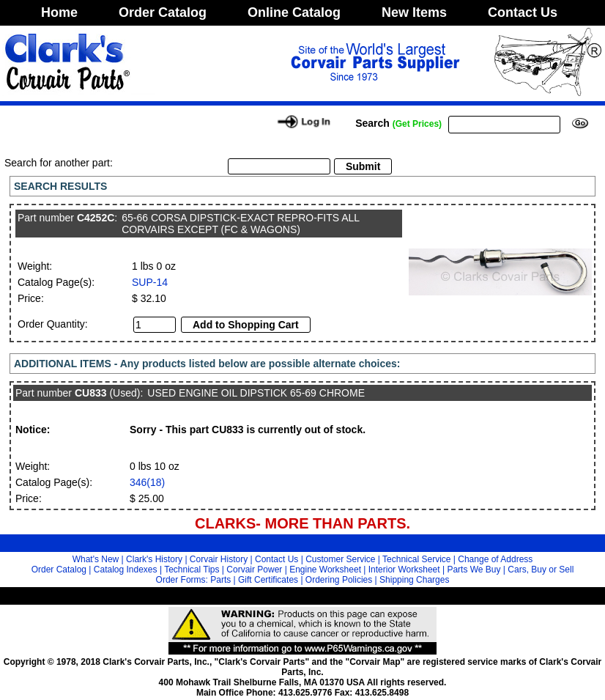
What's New (96, 559)
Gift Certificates (268, 580)
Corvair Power (254, 570)
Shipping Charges (414, 580)
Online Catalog (294, 12)
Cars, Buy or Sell (541, 570)
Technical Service (416, 559)
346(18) (147, 482)
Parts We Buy (474, 570)
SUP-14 (150, 282)
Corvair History (219, 559)
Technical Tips (192, 570)
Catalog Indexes (126, 570)
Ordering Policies (339, 580)
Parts (220, 580)
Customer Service (340, 559)
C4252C (96, 218)
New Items (414, 12)
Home (59, 12)
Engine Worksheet (325, 570)
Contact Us (523, 12)
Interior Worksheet (404, 570)
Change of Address (495, 559)
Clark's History (154, 559)
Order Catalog (163, 12)
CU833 (91, 393)
